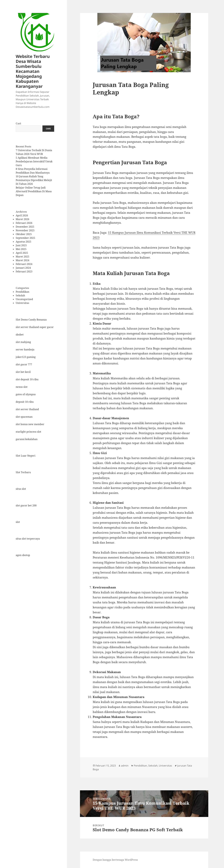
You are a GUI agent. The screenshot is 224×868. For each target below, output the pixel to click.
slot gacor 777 (24, 364)
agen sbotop (23, 555)
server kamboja (25, 349)
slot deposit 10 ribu (27, 379)
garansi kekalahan (27, 439)
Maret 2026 (22, 219)
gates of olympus (26, 394)
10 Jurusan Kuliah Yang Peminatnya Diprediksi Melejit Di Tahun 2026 (34, 180)
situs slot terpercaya (28, 539)
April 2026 (22, 215)
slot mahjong (23, 342)
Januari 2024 (23, 268)
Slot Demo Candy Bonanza (31, 320)
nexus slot (22, 387)
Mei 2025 (21, 249)
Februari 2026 (24, 223)
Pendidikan (22, 292)
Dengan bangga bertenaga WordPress (115, 860)
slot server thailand (27, 409)
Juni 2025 (21, 245)
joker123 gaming (26, 357)
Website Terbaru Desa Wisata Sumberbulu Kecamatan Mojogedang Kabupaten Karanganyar (33, 71)
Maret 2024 (22, 260)
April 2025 (22, 253)
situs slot (21, 489)
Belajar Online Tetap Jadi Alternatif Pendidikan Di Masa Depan (34, 191)
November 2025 (25, 230)
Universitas (22, 303)
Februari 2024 (24, 264)
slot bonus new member (30, 424)
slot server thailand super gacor (35, 327)
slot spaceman (24, 417)
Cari (18, 123)
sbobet (20, 335)
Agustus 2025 (23, 242)
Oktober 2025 (24, 234)
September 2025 (25, 238)
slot (18, 522)
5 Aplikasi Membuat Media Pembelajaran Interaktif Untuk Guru (34, 161)
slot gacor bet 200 (26, 505)
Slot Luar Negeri (26, 456)
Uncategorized (24, 299)
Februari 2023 (24, 271)
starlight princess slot (28, 432)
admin (125, 766)
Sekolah (20, 295)
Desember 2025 (25, 227)
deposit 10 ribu (25, 402)
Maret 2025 (22, 257)
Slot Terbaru (23, 472)
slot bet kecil (23, 372)
